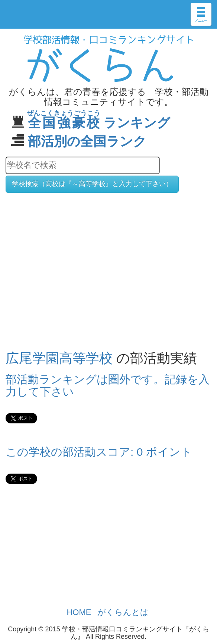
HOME (79, 612)
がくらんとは (123, 612)
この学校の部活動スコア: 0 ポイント (99, 452)
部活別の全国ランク (87, 141)
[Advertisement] (108, 256)
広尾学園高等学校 (59, 358)
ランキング (99, 123)
